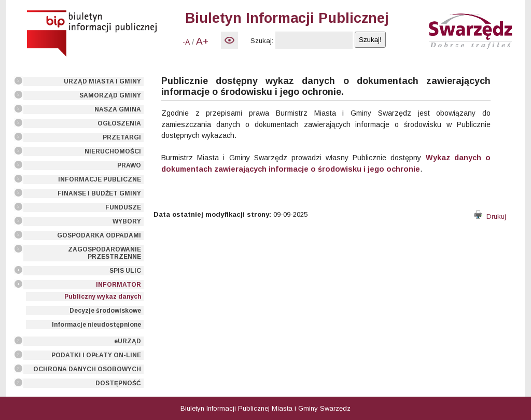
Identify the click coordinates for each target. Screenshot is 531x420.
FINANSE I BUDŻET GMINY (99, 193)
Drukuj (490, 216)
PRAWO (129, 165)
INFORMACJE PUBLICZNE (100, 179)
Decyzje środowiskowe (105, 311)
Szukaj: (262, 41)
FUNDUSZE (123, 207)
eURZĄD (128, 341)
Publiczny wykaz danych (103, 297)
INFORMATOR (118, 285)
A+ (202, 41)
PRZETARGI (122, 137)
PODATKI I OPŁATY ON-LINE (96, 355)
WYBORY (127, 221)
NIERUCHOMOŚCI (113, 151)
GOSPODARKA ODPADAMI (99, 235)
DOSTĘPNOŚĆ (118, 383)
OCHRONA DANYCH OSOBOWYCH (87, 369)
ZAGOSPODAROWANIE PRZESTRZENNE (104, 253)
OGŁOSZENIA (119, 123)
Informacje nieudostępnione (96, 325)
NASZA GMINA (118, 109)
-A (186, 42)
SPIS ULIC (125, 271)
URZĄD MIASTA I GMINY (102, 81)
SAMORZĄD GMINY (110, 95)
